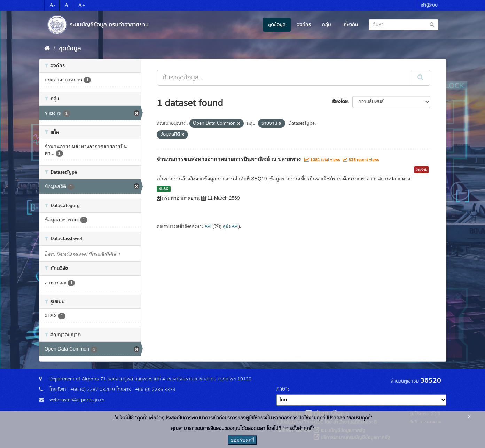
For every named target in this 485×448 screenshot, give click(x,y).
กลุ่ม (327, 25)
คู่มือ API (231, 226)
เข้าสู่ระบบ (429, 5)
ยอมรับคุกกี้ (242, 440)
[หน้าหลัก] (47, 49)
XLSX (163, 189)
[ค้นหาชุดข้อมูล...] (284, 78)
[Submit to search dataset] (432, 24)
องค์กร (304, 25)
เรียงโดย (340, 102)
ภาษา (282, 389)
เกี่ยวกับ (350, 25)
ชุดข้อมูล (277, 25)
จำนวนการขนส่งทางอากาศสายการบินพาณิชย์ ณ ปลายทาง (229, 159)
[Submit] (421, 78)
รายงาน (421, 170)
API (208, 226)
